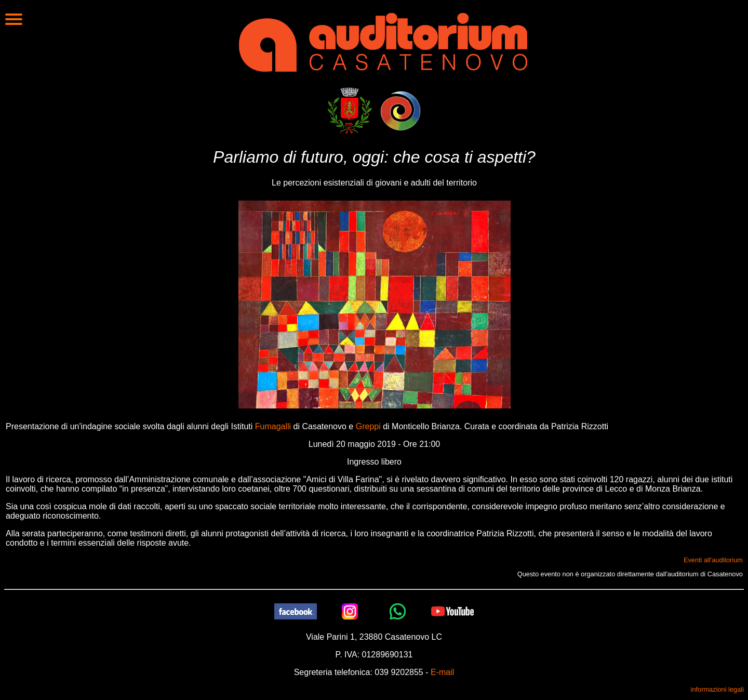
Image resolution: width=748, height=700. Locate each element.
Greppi (368, 426)
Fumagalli (273, 426)
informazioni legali (717, 689)
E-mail (442, 672)
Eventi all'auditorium (713, 560)
